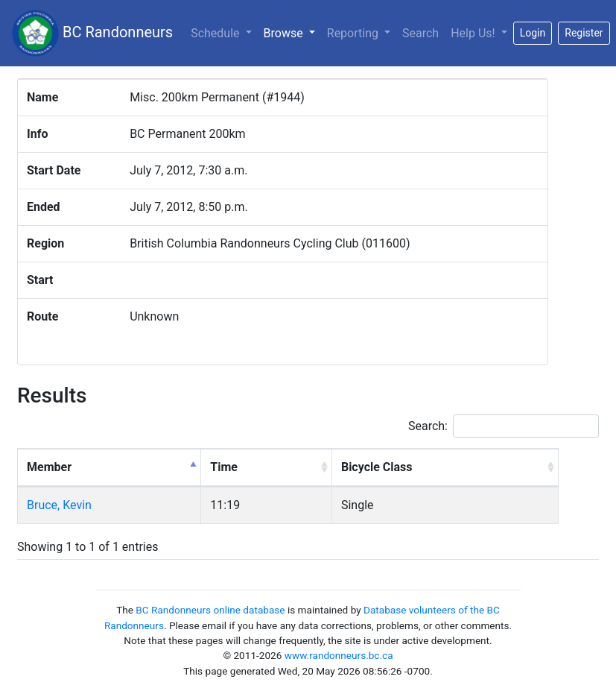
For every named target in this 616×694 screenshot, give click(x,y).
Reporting (354, 33)
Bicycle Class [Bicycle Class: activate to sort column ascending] (377, 467)
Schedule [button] (216, 33)
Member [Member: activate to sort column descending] (49, 467)
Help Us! (474, 33)
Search (420, 33)
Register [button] (584, 33)
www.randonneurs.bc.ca (339, 655)
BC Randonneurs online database (210, 610)
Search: (504, 426)
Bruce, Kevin (59, 505)
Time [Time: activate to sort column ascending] (224, 467)
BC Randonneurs (92, 33)
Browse (292, 32)
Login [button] (533, 33)
